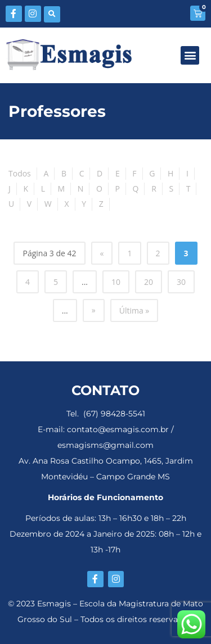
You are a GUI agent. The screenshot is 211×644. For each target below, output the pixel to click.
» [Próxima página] (94, 310)
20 (149, 282)
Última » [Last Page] (134, 310)
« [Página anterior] (102, 253)
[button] (52, 14)
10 (116, 282)
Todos (20, 173)
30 (181, 282)
